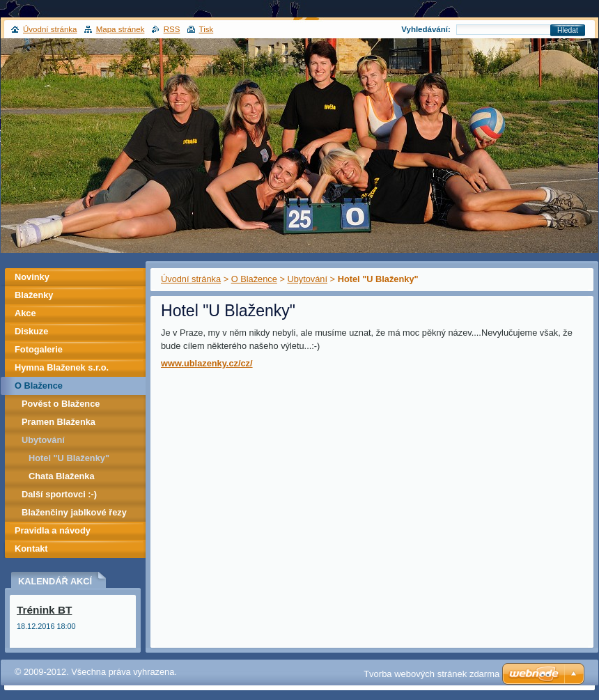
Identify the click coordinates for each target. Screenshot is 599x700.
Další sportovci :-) (59, 494)
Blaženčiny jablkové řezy (74, 512)
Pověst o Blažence (61, 404)
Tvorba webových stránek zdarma (431, 674)
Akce (25, 313)
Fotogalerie (39, 349)
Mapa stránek (120, 29)
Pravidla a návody (53, 530)
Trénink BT (44, 610)
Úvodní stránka (191, 279)
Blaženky (34, 295)
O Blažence (254, 279)
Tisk (207, 29)
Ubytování (307, 279)
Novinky (32, 277)
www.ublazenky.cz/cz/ (207, 363)
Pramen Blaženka (59, 422)
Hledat (568, 30)
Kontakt (31, 549)
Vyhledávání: (426, 29)
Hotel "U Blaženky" (69, 458)
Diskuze (31, 331)
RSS (172, 29)
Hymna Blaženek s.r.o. (62, 367)
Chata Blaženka (62, 476)
